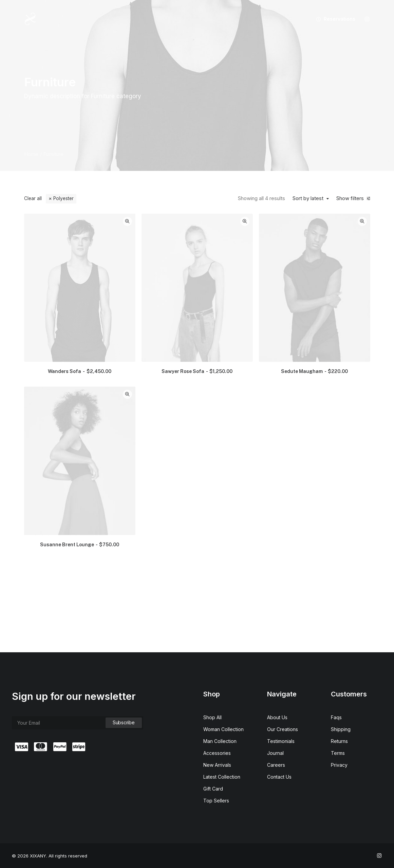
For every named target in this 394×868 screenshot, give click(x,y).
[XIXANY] (30, 19)
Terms (338, 753)
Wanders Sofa (170, 323)
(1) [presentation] (51, 305)
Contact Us (279, 777)
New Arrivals (217, 765)
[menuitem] (333, 19)
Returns (339, 741)
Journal (275, 753)
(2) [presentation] (64, 293)
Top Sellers (216, 801)
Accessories (217, 753)
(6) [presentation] (56, 281)
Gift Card (213, 789)
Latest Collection (222, 777)
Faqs (336, 717)
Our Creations (283, 729)
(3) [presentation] (68, 269)
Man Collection (220, 741)
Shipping (341, 729)
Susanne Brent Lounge (170, 450)
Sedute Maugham (332, 323)
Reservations (340, 19)
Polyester (63, 198)
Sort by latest (310, 198)
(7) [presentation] (64, 317)
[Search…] (66, 221)
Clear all (33, 198)
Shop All (212, 717)
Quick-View (200, 221)
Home (31, 154)
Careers (276, 765)
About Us (277, 717)
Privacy (339, 765)
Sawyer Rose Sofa (251, 323)
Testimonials (281, 741)
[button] (367, 19)
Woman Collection (223, 729)
